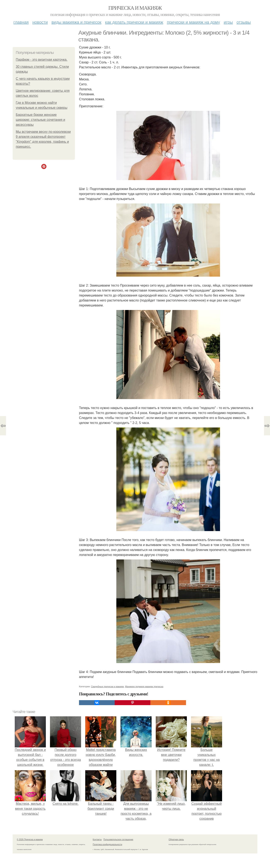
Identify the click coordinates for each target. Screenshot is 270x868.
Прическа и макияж (135, 8)
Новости (40, 22)
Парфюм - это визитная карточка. (42, 60)
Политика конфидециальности (107, 844)
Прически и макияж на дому (193, 22)
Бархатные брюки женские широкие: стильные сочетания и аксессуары (40, 120)
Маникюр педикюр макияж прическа (144, 686)
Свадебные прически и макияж (107, 686)
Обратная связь (176, 840)
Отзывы (244, 22)
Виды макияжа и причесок (76, 22)
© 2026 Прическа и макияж (30, 840)
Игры (228, 22)
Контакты (97, 840)
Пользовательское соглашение (118, 840)
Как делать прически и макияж (134, 22)
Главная (21, 22)
